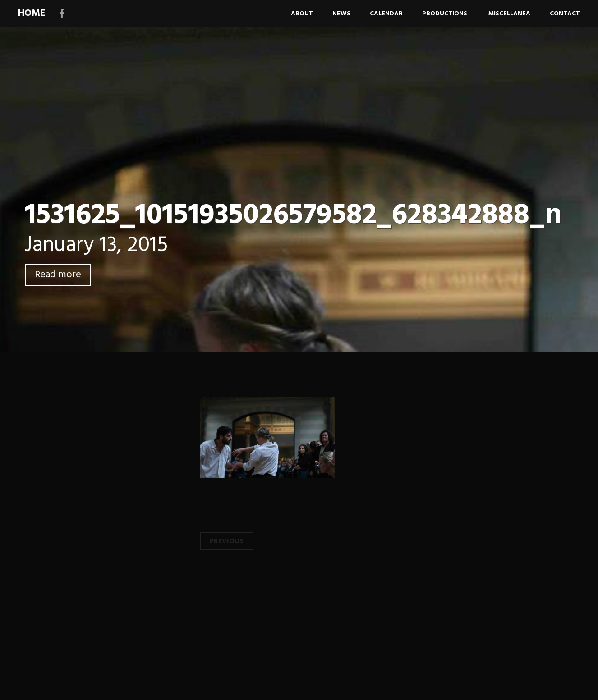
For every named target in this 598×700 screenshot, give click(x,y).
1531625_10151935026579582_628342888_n (293, 216)
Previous (227, 541)
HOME (32, 13)
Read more (58, 275)
